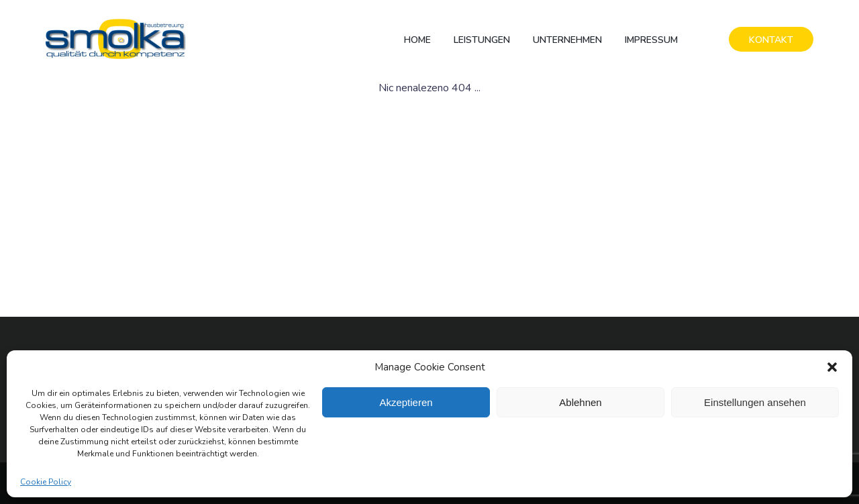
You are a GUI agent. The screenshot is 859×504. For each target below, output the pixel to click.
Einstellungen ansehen (755, 402)
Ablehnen (580, 402)
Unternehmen (567, 40)
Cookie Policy (46, 482)
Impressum (651, 40)
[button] (832, 367)
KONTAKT (771, 40)
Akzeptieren (406, 402)
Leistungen (482, 40)
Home (417, 40)
